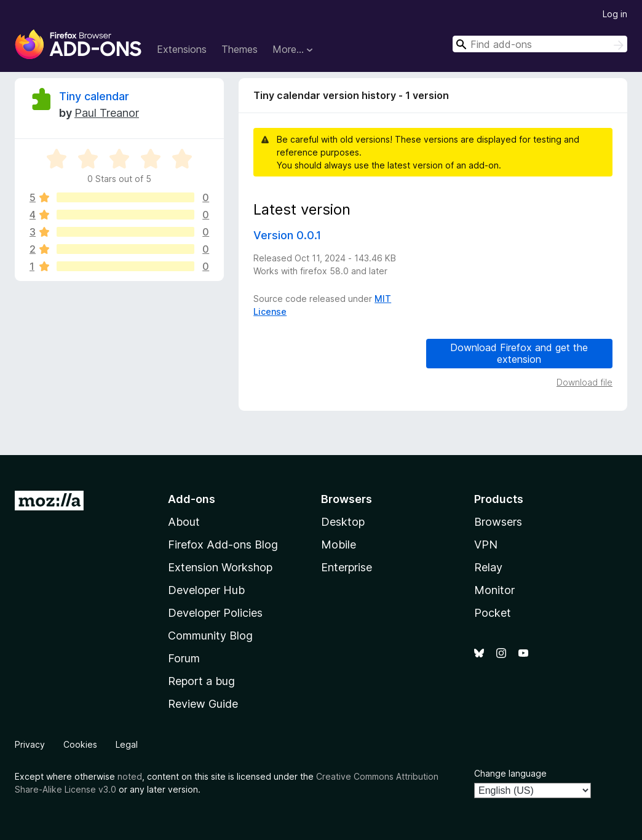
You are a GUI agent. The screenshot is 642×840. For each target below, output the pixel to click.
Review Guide (203, 704)
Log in (615, 14)
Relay (488, 567)
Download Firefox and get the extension (519, 353)
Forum (184, 658)
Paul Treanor (107, 113)
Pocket (493, 613)
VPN (486, 545)
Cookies (80, 744)
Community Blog (210, 636)
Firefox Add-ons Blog (223, 545)
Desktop (343, 522)
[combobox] (540, 44)
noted (130, 776)
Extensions (182, 49)
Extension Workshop (220, 567)
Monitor (494, 590)
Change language (510, 773)
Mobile (339, 545)
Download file (585, 382)
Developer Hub (206, 590)
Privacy (30, 744)
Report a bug (201, 681)
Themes (240, 49)
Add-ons (192, 499)
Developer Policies (215, 613)
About (184, 522)
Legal (127, 744)
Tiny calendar (94, 96)
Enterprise (347, 567)
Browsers (498, 522)
